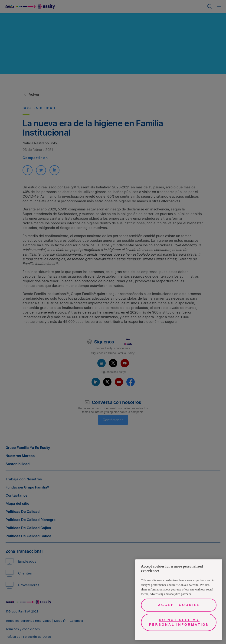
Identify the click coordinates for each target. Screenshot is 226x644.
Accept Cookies (179, 605)
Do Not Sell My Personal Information (179, 622)
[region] (179, 600)
